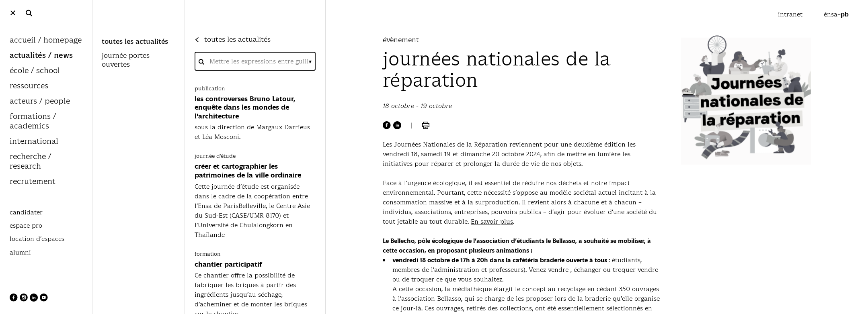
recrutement (33, 182)
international (34, 142)
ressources (29, 86)
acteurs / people (40, 101)
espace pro (26, 226)
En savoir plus (492, 221)
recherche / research (30, 162)
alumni (20, 253)
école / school (35, 71)
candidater (26, 212)
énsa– (836, 14)
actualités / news (41, 56)
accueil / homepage (46, 40)
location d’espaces (37, 239)
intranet (791, 14)
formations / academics (33, 121)
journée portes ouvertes (126, 60)
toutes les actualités (135, 42)
